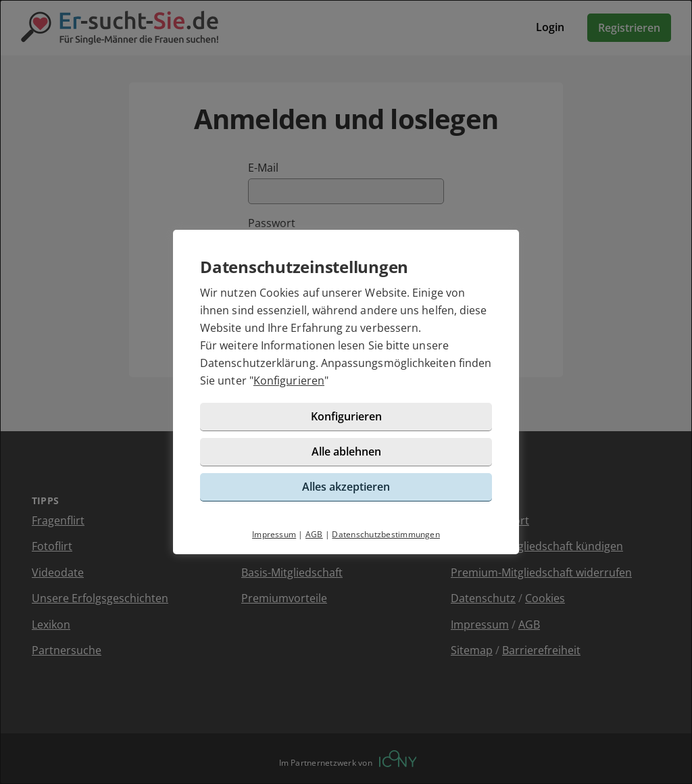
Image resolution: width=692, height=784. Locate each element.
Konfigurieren (289, 381)
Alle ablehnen (346, 451)
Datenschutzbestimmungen (386, 534)
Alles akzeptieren (346, 487)
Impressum (274, 534)
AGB (314, 534)
